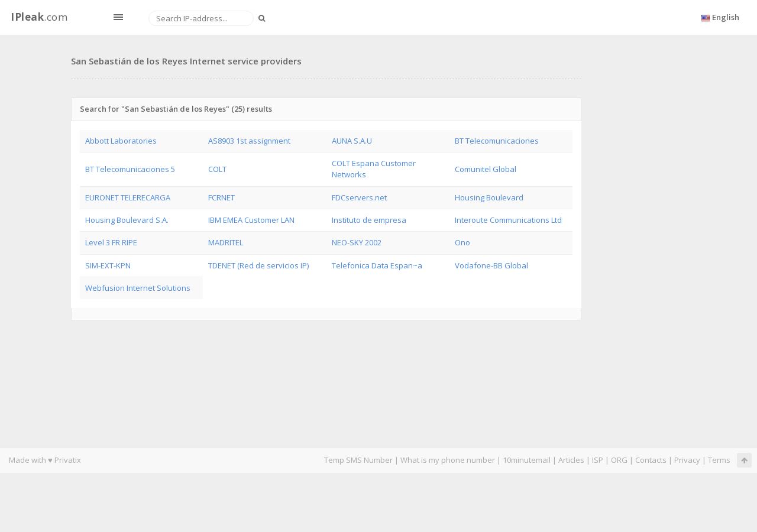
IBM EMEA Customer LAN (251, 220)
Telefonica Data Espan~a (377, 265)
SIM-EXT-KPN (108, 265)
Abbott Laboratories (121, 141)
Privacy (687, 460)
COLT (217, 169)
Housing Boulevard (489, 197)
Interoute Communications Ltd (508, 220)
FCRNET (221, 197)
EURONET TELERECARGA (128, 197)
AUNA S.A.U (352, 141)
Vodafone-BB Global (491, 265)
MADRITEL (226, 242)
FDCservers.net (359, 197)
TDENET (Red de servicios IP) (258, 265)
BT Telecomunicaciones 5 (130, 169)
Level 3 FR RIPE (111, 242)
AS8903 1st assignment (249, 141)
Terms (719, 460)
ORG (619, 460)
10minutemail (527, 460)
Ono (462, 242)
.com (39, 17)
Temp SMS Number (358, 460)
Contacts (651, 460)
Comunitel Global (486, 169)
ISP (599, 460)
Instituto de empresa (369, 220)
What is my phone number (448, 460)
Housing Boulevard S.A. (127, 220)
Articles (571, 460)
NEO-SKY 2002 (357, 242)
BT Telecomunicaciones (497, 141)
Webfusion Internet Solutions (138, 288)
